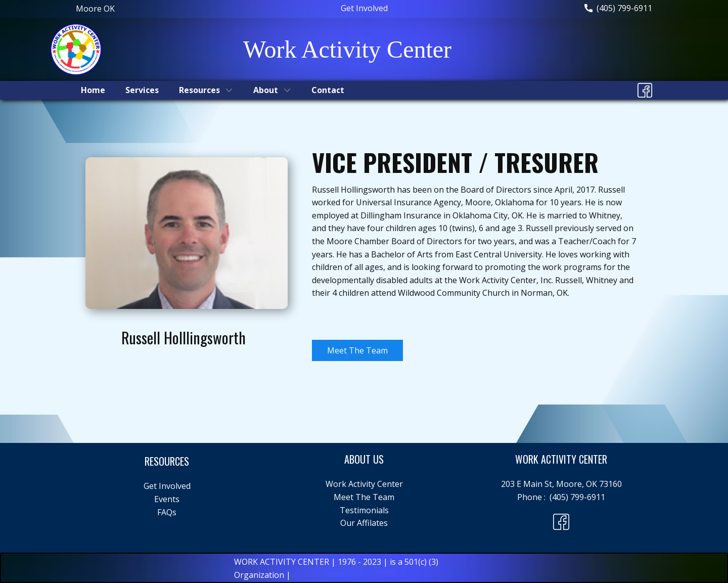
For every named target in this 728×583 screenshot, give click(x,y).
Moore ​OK (95, 9)
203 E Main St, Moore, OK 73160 (561, 484)
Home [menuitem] (93, 90)
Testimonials (364, 510)
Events (167, 499)
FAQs (167, 512)
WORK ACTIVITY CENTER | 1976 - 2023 (309, 562)
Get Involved (364, 8)
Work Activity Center (364, 484)
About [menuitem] (266, 90)
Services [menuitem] (142, 90)
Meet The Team (357, 350)
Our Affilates (364, 523)
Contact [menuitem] (328, 90)
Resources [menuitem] (199, 90)
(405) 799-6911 (618, 9)
